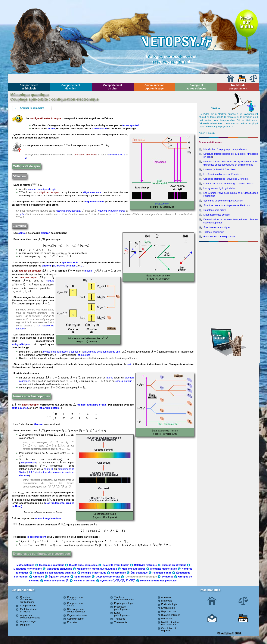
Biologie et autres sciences (196, 87)
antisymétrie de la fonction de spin (102, 352)
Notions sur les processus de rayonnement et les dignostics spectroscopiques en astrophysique (231, 163)
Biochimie (166, 619)
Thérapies (120, 619)
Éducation (73, 622)
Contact (251, 106)
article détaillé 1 (117, 155)
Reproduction (168, 611)
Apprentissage (28, 621)
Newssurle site (246, 22)
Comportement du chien (71, 87)
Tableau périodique (214, 232)
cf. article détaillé (50, 408)
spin (22, 214)
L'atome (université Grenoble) (219, 169)
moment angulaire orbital (112, 211)
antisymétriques (21, 344)
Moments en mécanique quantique (97, 569)
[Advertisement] (228, 263)
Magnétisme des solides (216, 215)
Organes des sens (77, 615)
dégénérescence (92, 192)
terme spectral (131, 125)
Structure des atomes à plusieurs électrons (226, 205)
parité (48, 469)
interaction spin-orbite (86, 155)
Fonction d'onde (162, 573)
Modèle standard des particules (158, 581)
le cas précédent (36, 537)
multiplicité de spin (48, 192)
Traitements (121, 622)
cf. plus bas (84, 355)
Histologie (167, 601)
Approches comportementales (30, 616)
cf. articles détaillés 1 (66, 266)
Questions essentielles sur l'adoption (27, 600)
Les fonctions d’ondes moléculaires (222, 174)
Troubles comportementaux (124, 598)
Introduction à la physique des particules (225, 149)
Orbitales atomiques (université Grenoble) (226, 179)
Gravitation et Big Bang (168, 629)
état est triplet (28, 277)
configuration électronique (45, 118)
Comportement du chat (113, 87)
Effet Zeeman (162, 204)
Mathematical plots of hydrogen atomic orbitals (228, 184)
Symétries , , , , (118, 581)
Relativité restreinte (146, 565)
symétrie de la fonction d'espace (61, 352)
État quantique (139, 573)
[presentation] (68, 145)
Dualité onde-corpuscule (83, 565)
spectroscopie (70, 262)
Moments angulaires (134, 569)
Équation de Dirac (59, 577)
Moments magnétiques (164, 569)
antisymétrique (28, 463)
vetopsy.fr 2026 (229, 633)
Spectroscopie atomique (216, 227)
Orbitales (39, 577)
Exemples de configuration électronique (41, 554)
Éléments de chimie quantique (220, 236)
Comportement (28, 606)
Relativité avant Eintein (116, 565)
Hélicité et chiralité (84, 581)
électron (45, 233)
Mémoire (25, 625)
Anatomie (166, 597)
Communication (76, 619)
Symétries (167, 577)
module (89, 271)
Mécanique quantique (52, 565)
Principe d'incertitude (94, 573)
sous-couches (20, 408)
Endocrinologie (169, 604)
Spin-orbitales (83, 577)
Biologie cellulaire (171, 615)
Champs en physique (174, 565)
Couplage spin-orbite (108, 577)
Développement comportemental (76, 610)
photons (47, 266)
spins (22, 233)
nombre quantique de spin (42, 189)
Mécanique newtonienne (28, 569)
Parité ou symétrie (57, 581)
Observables (118, 573)
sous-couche (99, 128)
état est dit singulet (30, 271)
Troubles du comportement (238, 87)
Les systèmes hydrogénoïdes (219, 188)
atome (51, 128)
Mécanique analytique (59, 569)
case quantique (124, 381)
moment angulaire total (68, 211)
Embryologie (168, 608)
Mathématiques (25, 565)
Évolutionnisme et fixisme (28, 610)
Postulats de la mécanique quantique (55, 573)
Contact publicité (219, 337)
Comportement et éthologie (29, 87)
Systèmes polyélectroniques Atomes (223, 201)
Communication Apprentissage (154, 87)
